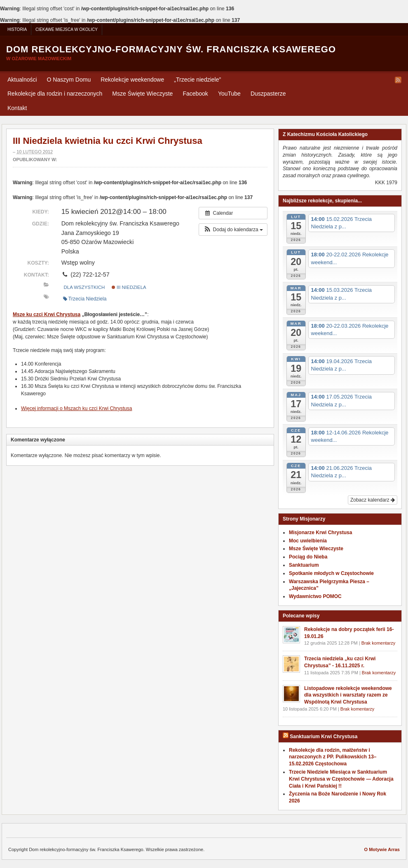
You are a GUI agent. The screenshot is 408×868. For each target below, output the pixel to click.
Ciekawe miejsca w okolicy (67, 29)
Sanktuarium (304, 565)
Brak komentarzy (379, 643)
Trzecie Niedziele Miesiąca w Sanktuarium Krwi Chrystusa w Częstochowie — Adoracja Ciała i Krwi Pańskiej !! (341, 779)
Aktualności (22, 80)
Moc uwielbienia (308, 541)
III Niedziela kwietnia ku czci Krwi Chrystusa (108, 141)
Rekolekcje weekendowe (132, 80)
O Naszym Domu (69, 80)
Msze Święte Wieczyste (142, 94)
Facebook (195, 94)
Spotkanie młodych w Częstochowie (331, 573)
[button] (233, 230)
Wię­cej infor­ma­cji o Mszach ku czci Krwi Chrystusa (76, 408)
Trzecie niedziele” (197, 80)
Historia (17, 29)
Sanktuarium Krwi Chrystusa (324, 737)
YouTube (229, 94)
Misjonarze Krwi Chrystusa (320, 533)
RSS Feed (398, 80)
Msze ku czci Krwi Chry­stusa (47, 314)
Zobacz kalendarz (373, 500)
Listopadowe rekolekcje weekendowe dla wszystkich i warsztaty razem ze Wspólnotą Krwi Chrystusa (348, 695)
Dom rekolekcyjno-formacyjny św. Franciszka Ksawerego (171, 49)
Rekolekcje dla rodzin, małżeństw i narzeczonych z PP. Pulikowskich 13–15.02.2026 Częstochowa (333, 757)
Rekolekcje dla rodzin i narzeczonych (55, 94)
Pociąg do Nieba (308, 557)
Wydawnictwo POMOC (315, 596)
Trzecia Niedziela (85, 299)
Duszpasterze (268, 94)
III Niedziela (129, 287)
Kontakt (17, 108)
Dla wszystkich (84, 287)
